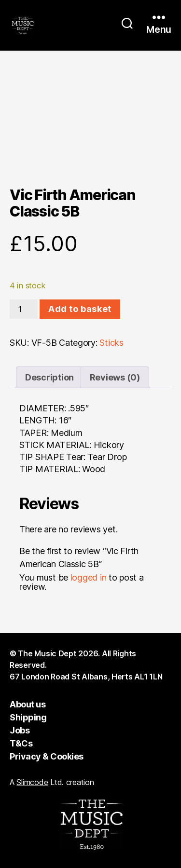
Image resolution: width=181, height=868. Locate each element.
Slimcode (32, 782)
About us (28, 704)
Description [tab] (49, 377)
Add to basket (80, 309)
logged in (89, 577)
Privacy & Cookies (47, 756)
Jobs (20, 730)
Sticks (111, 343)
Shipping (28, 717)
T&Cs (21, 743)
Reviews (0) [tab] (115, 377)
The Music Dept (47, 653)
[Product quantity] (24, 309)
